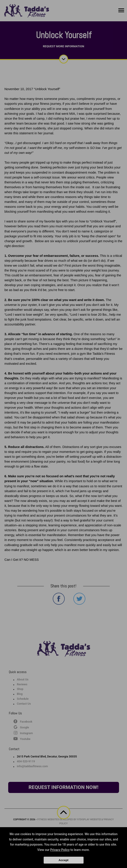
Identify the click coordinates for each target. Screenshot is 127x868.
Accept (63, 860)
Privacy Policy (60, 850)
